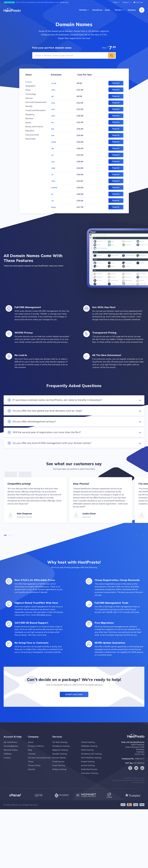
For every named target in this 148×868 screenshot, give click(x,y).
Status (116, 2)
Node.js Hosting (59, 773)
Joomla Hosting (88, 769)
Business (29, 118)
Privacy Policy (34, 769)
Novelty (29, 106)
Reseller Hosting (60, 757)
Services (29, 98)
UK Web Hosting (60, 746)
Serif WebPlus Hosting (91, 761)
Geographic (30, 86)
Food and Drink (32, 135)
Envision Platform (36, 750)
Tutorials (32, 757)
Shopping (30, 114)
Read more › (65, 2)
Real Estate (31, 139)
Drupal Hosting (88, 765)
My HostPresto (10, 746)
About (31, 746)
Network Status (11, 753)
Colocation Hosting (90, 777)
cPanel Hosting (88, 746)
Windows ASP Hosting (91, 757)
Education (30, 131)
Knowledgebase (11, 750)
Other (28, 90)
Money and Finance (34, 126)
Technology (31, 94)
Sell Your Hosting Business (40, 761)
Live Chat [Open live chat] (138, 2)
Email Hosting (59, 769)
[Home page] (12, 10)
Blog (30, 753)
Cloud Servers (58, 765)
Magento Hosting (60, 753)
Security (31, 773)
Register (116, 83)
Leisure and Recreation (36, 110)
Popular (29, 82)
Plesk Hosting (87, 753)
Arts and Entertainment (36, 102)
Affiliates (8, 757)
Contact (7, 761)
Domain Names (59, 761)
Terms (31, 765)
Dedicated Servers (89, 773)
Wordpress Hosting (61, 750)
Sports (28, 122)
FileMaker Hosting (89, 750)
